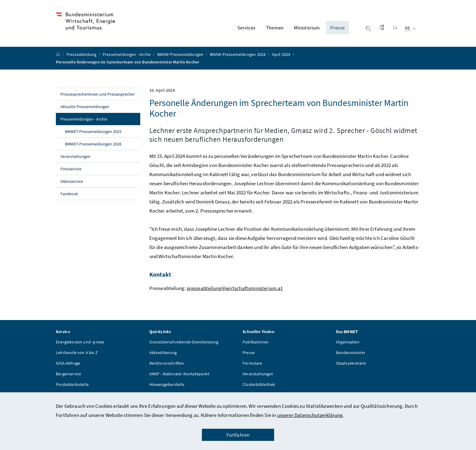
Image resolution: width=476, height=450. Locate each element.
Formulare (252, 363)
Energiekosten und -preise (80, 342)
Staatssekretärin (351, 363)
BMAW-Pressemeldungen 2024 (238, 55)
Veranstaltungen (75, 157)
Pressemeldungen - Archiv (127, 55)
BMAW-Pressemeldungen (181, 55)
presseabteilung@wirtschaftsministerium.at (235, 288)
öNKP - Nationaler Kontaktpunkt (179, 374)
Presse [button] (337, 28)
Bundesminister (351, 353)
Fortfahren (238, 435)
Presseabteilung (82, 55)
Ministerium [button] (307, 28)
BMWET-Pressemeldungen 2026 (93, 144)
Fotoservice (71, 169)
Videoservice (72, 182)
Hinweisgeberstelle (167, 384)
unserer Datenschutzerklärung (310, 415)
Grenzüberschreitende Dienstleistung (184, 342)
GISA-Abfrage (68, 363)
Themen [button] (275, 28)
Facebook (69, 194)
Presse (249, 353)
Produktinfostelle (72, 384)
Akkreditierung (163, 353)
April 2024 (282, 55)
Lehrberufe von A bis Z (77, 353)
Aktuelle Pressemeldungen (85, 107)
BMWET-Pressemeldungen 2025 (93, 132)
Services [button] (246, 28)
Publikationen (256, 342)
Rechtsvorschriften (167, 363)
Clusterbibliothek (259, 384)
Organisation (348, 342)
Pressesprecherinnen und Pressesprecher (98, 94)
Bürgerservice (68, 374)
